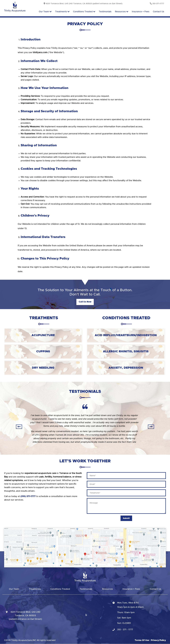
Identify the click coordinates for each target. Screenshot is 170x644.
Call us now (85, 302)
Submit (126, 518)
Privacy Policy (158, 640)
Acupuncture (43, 335)
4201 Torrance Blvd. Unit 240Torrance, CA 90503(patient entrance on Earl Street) (25, 616)
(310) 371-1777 (28, 496)
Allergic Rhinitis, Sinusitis (126, 351)
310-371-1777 (157, 3)
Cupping (43, 351)
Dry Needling (43, 368)
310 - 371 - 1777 (125, 630)
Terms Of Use (142, 640)
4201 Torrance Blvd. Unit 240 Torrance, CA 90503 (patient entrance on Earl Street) (83, 4)
